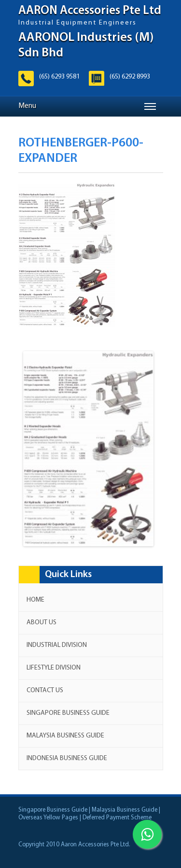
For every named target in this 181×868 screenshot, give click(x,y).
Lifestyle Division (54, 668)
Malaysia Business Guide (65, 736)
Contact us (45, 690)
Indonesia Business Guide (67, 758)
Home (35, 600)
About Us (42, 623)
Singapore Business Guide (68, 713)
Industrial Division (57, 645)
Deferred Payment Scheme (117, 818)
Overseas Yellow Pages (48, 818)
